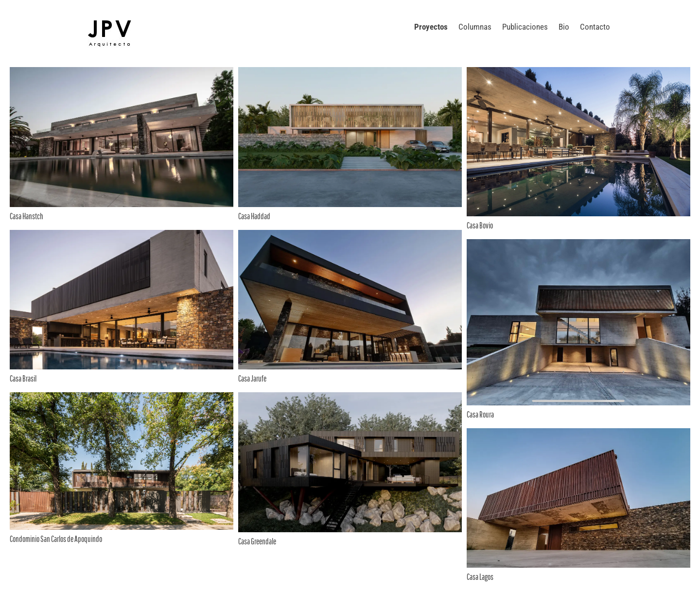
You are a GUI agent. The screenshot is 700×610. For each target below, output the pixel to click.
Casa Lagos (480, 577)
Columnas (475, 27)
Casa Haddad (254, 216)
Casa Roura (480, 414)
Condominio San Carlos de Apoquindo (56, 539)
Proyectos (431, 27)
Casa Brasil (23, 378)
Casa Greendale (257, 541)
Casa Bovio (480, 225)
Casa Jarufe (252, 378)
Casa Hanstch (26, 216)
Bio (564, 27)
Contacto (595, 27)
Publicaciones (525, 27)
